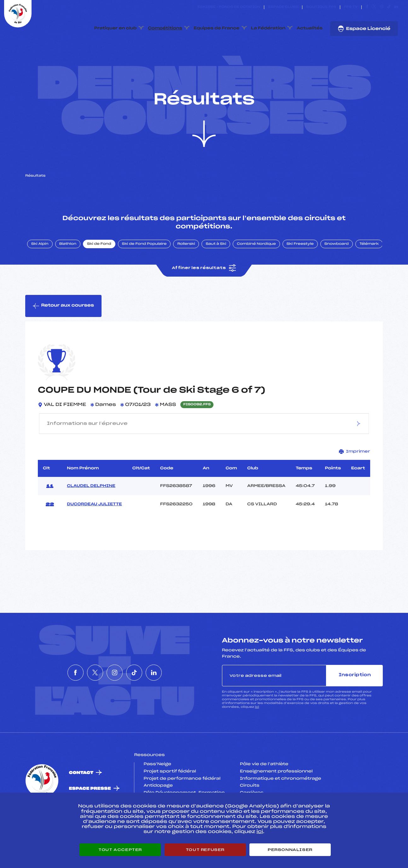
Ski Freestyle (300, 263)
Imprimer (355, 470)
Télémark (369, 263)
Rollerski (186, 263)
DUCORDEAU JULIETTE (94, 523)
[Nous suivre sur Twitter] (374, 7)
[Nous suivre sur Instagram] (382, 7)
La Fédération (268, 28)
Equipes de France (217, 28)
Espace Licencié (364, 29)
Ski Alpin (40, 263)
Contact (81, 792)
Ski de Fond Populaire (144, 263)
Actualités (310, 28)
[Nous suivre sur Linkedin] (396, 7)
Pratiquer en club (115, 28)
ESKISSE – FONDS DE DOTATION (229, 7)
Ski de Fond (99, 263)
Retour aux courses (63, 325)
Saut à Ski (216, 263)
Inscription (355, 694)
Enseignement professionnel (276, 790)
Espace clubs (283, 7)
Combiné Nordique (256, 263)
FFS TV (351, 7)
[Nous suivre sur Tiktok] (389, 7)
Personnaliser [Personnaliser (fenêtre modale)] (290, 850)
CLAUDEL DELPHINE (91, 505)
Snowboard (337, 263)
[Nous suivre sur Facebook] (367, 7)
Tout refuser (205, 850)
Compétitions (165, 28)
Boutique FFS (321, 7)
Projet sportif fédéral (170, 790)
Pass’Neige (157, 783)
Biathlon (68, 263)
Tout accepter (120, 850)
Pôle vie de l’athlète (264, 783)
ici (257, 726)
